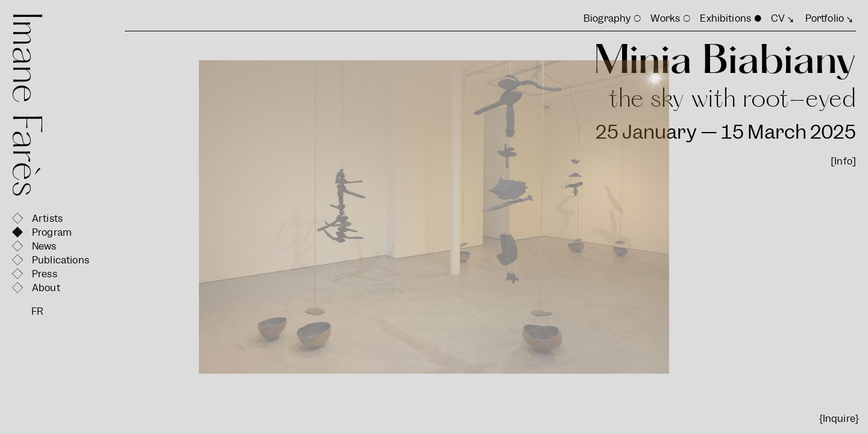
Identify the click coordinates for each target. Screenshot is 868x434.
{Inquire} (839, 419)
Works (665, 18)
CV (778, 18)
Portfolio (825, 18)
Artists (47, 219)
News (44, 246)
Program (52, 232)
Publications (61, 260)
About (46, 288)
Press (45, 274)
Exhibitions (725, 18)
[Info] (843, 161)
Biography (607, 18)
